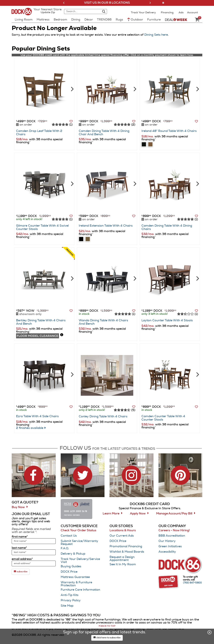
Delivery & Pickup (73, 554)
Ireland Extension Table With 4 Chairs (106, 226)
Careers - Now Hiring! (174, 530)
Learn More (111, 514)
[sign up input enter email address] (34, 563)
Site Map (67, 606)
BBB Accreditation (172, 536)
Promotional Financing (126, 546)
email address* (22, 559)
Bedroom (60, 20)
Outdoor (135, 19)
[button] (64, 3)
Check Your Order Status (78, 530)
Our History (167, 541)
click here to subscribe (107, 637)
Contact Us (69, 536)
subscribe (21, 571)
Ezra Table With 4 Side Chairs (37, 416)
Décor (89, 20)
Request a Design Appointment (122, 559)
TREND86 (104, 20)
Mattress (43, 20)
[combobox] (82, 12)
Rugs (119, 20)
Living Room (24, 20)
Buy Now (18, 507)
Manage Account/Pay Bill (174, 514)
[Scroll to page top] (107, 626)
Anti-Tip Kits (70, 595)
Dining (76, 20)
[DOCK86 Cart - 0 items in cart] (197, 20)
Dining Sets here (156, 35)
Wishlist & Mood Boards (127, 552)
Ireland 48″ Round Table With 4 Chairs (169, 131)
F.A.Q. (65, 548)
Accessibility (167, 552)
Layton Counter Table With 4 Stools (167, 320)
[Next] (72, 89)
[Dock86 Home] (23, 14)
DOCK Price (69, 572)
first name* (20, 537)
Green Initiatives (170, 546)
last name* (19, 548)
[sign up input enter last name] (34, 552)
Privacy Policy (71, 600)
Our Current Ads (122, 536)
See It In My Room (123, 564)
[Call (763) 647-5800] (193, 583)
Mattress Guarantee (75, 577)
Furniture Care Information (80, 590)
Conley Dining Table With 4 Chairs (103, 417)
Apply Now (138, 514)
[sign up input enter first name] (34, 541)
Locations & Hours (123, 530)
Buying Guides (71, 566)
